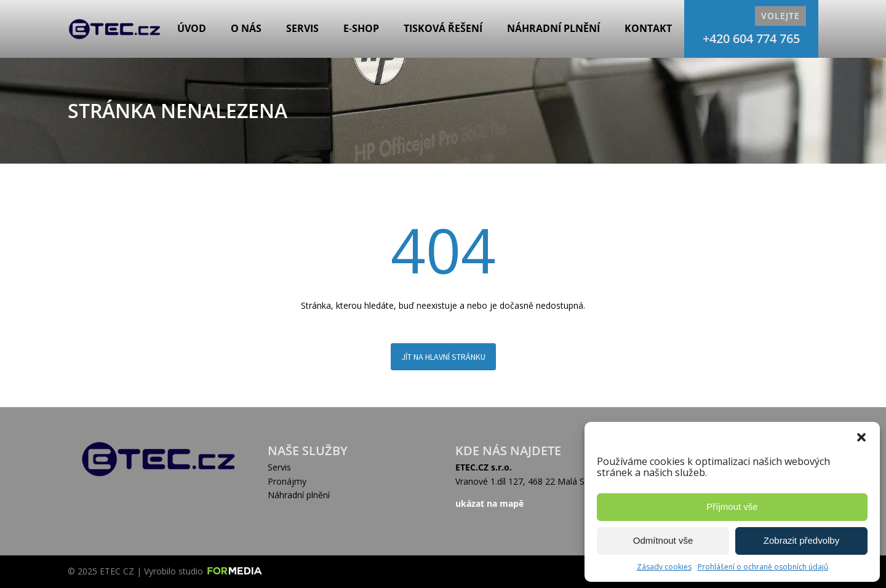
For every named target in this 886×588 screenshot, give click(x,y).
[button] (861, 437)
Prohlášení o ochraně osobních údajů (763, 567)
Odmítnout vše (663, 540)
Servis (302, 28)
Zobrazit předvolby (801, 540)
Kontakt (648, 28)
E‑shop (361, 28)
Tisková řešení (443, 28)
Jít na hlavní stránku (443, 357)
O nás (246, 28)
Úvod (192, 28)
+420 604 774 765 (751, 38)
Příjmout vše (732, 507)
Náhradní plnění (553, 28)
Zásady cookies (664, 567)
